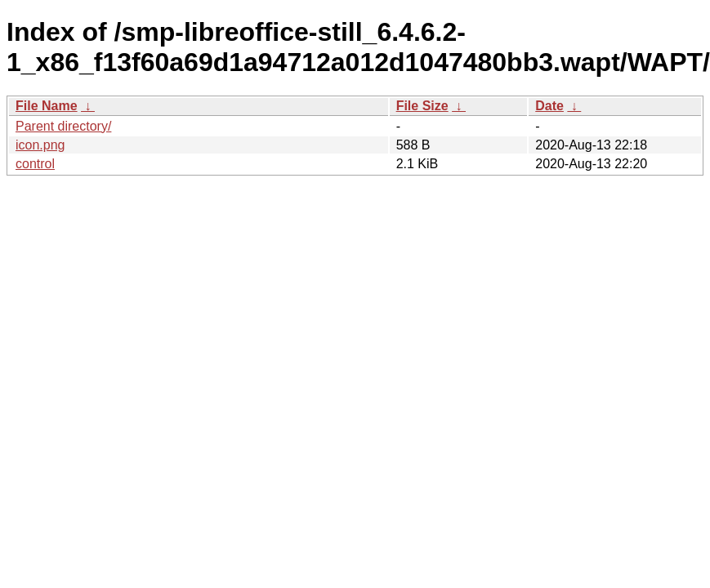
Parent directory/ (63, 126)
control (35, 164)
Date (549, 106)
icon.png (40, 145)
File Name (47, 106)
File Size (422, 106)
